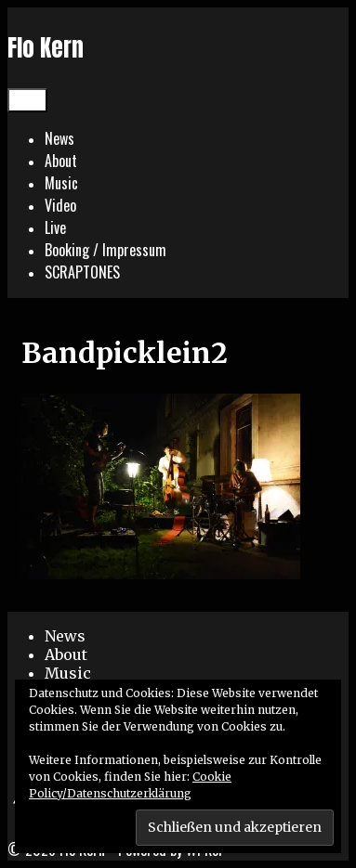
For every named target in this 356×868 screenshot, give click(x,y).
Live (55, 227)
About (61, 161)
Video (60, 205)
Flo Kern (46, 48)
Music (61, 183)
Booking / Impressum (105, 250)
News (59, 138)
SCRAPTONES (82, 272)
